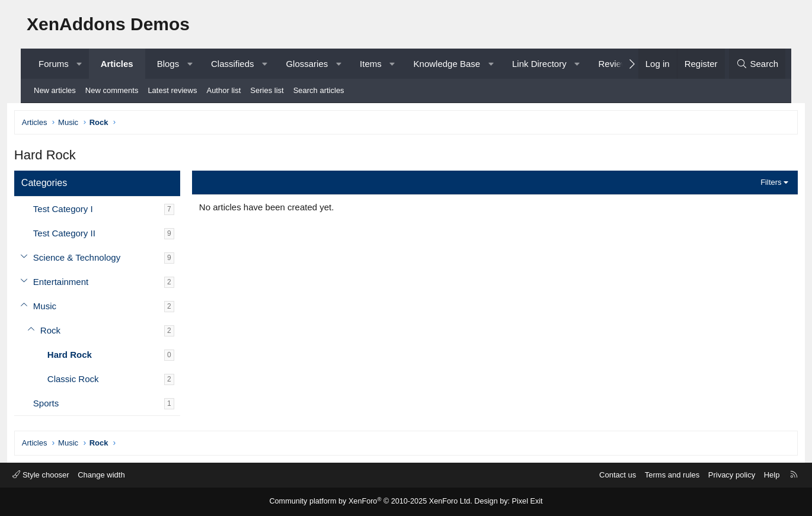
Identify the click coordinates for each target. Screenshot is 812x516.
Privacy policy (712, 475)
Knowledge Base (447, 64)
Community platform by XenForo (373, 502)
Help (752, 475)
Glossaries (307, 64)
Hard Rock (85, 356)
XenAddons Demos (108, 24)
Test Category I (79, 211)
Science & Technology (92, 259)
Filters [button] (755, 184)
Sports (61, 405)
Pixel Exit (521, 502)
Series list (267, 90)
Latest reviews (172, 90)
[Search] (757, 64)
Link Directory (539, 64)
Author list (223, 90)
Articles (117, 64)
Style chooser (60, 475)
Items (371, 64)
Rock (66, 332)
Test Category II (80, 235)
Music (60, 308)
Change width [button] (121, 475)
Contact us (598, 475)
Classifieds (233, 64)
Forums (54, 64)
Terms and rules (653, 475)
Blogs (168, 64)
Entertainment (76, 283)
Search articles (319, 90)
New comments (112, 90)
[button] (79, 64)
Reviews (615, 64)
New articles (55, 90)
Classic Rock (89, 381)
